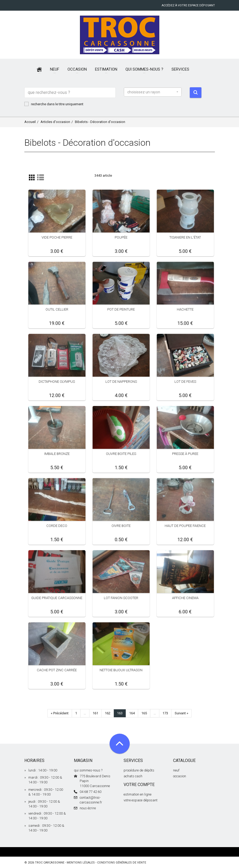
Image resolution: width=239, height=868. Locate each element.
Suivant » (181, 713)
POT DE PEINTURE (121, 309)
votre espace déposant (141, 800)
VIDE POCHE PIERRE (57, 237)
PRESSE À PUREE (185, 454)
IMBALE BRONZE (57, 454)
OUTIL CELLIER (57, 309)
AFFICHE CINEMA (185, 598)
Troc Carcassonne (50, 863)
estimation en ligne (137, 794)
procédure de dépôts (139, 770)
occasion (180, 776)
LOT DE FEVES (185, 382)
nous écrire (88, 808)
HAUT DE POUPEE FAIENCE (185, 526)
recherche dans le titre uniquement (54, 104)
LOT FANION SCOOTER (121, 598)
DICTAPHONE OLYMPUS (57, 382)
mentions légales (81, 863)
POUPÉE (121, 237)
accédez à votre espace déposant (188, 5)
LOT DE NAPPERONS (121, 382)
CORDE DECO (57, 526)
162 (108, 713)
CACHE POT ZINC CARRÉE (57, 670)
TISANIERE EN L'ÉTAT (185, 237)
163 (120, 713)
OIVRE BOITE (121, 526)
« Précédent (60, 713)
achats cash (133, 776)
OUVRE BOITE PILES (121, 454)
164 (132, 713)
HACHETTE (185, 309)
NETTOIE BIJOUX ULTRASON (121, 670)
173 (165, 713)
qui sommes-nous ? (88, 770)
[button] (153, 92)
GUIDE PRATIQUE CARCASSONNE (57, 598)
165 (144, 713)
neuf (176, 770)
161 (95, 713)
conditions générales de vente (122, 863)
